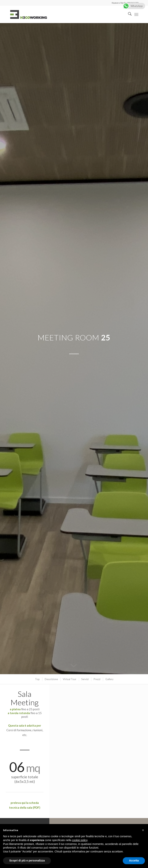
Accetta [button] (134, 861)
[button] (143, 830)
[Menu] (136, 14)
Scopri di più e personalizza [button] (27, 861)
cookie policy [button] (80, 840)
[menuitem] (128, 14)
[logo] (29, 14)
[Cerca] (128, 14)
